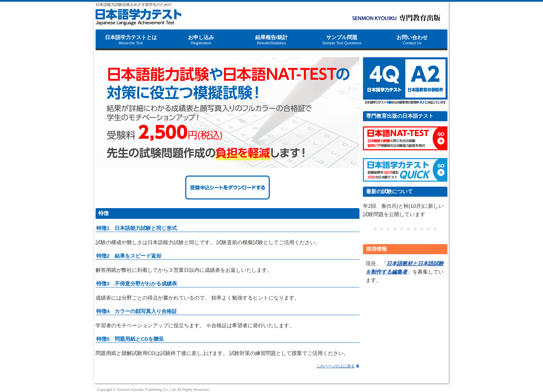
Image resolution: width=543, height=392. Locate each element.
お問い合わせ (412, 40)
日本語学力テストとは (131, 40)
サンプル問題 (342, 40)
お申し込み (201, 40)
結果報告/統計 (271, 40)
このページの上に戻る (336, 366)
